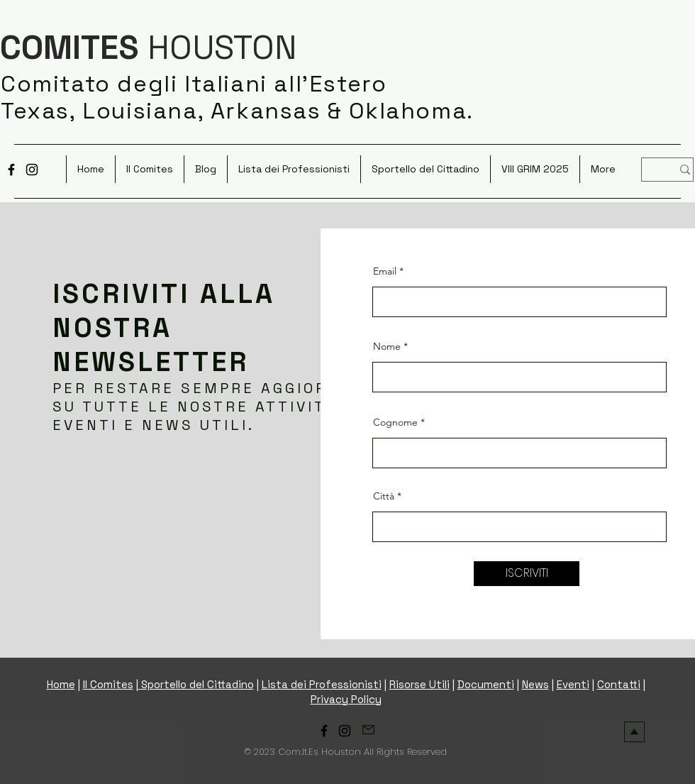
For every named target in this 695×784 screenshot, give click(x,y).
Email (385, 271)
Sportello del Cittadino (196, 684)
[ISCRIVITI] (527, 574)
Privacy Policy (346, 699)
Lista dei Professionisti (322, 684)
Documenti (486, 684)
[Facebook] (11, 170)
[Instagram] (32, 170)
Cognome (395, 422)
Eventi (573, 684)
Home (61, 684)
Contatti (619, 684)
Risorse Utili (419, 684)
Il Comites (108, 684)
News (535, 684)
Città (384, 496)
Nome (387, 346)
